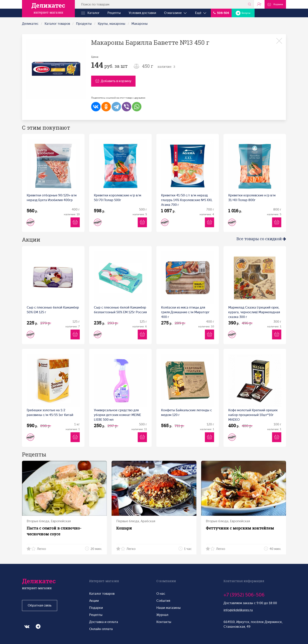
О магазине (176, 13)
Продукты (84, 24)
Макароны (140, 24)
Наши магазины (169, 608)
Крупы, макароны (112, 24)
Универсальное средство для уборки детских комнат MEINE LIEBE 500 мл (117, 415)
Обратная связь (40, 605)
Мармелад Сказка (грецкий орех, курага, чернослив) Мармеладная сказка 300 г (254, 312)
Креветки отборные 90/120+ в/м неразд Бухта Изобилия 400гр (52, 198)
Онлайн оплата (101, 629)
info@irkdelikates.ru (238, 610)
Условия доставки (142, 13)
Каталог (90, 13)
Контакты (164, 622)
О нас (161, 594)
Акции (94, 601)
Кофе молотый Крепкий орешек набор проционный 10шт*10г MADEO (253, 415)
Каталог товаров (57, 24)
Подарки (96, 608)
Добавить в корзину (113, 81)
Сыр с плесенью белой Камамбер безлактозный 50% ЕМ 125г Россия (120, 310)
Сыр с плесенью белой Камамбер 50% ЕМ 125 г (53, 310)
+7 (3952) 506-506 (244, 595)
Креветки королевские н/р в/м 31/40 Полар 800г (252, 198)
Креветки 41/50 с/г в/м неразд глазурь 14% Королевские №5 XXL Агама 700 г (187, 200)
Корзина (275, 4)
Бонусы (243, 13)
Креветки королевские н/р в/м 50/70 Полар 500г (118, 198)
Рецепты (114, 13)
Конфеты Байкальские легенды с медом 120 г (187, 413)
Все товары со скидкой (261, 239)
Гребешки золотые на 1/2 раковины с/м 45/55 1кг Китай (50, 413)
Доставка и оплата (104, 622)
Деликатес (30, 24)
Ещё (201, 13)
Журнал (162, 615)
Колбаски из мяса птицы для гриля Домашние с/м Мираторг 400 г (185, 312)
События (163, 601)
